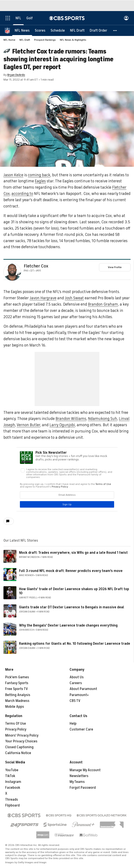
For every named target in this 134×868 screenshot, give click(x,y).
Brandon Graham (103, 304)
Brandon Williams (71, 419)
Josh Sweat (74, 298)
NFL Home (9, 40)
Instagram (13, 782)
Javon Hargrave (43, 298)
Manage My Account (85, 770)
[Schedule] (58, 30)
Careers (76, 683)
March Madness (17, 701)
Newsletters (79, 776)
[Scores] (40, 30)
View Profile (115, 267)
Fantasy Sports (17, 683)
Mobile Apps (15, 707)
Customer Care (81, 729)
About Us (77, 677)
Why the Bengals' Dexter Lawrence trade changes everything (68, 625)
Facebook (13, 788)
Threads (12, 800)
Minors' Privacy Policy (22, 735)
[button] (115, 30)
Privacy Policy (16, 729)
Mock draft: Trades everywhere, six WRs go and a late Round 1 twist (73, 553)
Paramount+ (79, 695)
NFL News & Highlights (73, 40)
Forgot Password (83, 788)
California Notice (18, 753)
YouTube (12, 770)
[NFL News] (22, 30)
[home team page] (19, 274)
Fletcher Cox (36, 266)
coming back (39, 175)
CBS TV (75, 701)
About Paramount (83, 689)
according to (22, 194)
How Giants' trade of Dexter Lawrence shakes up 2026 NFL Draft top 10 (74, 591)
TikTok (10, 776)
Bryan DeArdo (16, 75)
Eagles (40, 181)
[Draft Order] (98, 30)
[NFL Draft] (77, 30)
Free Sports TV (17, 689)
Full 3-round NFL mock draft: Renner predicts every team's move (71, 571)
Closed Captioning (19, 747)
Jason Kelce (13, 175)
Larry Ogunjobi (62, 425)
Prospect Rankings (45, 40)
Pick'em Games (17, 677)
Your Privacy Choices (21, 741)
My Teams (77, 782)
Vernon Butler (28, 425)
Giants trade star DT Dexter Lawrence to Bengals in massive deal (72, 607)
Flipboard (12, 805)
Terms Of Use (16, 724)
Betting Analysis (18, 695)
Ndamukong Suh (103, 419)
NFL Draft (25, 40)
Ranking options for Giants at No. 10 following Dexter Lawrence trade (75, 644)
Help (73, 724)
